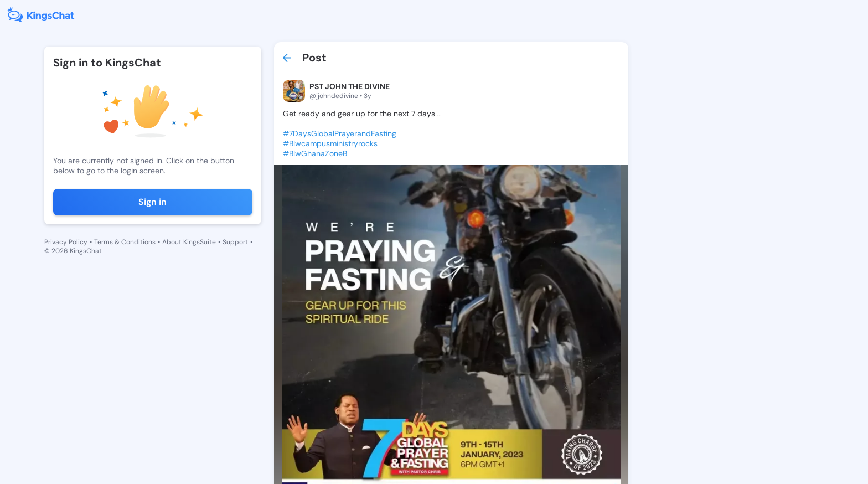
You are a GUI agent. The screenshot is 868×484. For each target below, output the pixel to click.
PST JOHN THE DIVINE (350, 86)
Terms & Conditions (125, 242)
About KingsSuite (189, 242)
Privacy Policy (66, 242)
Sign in (153, 202)
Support (235, 242)
